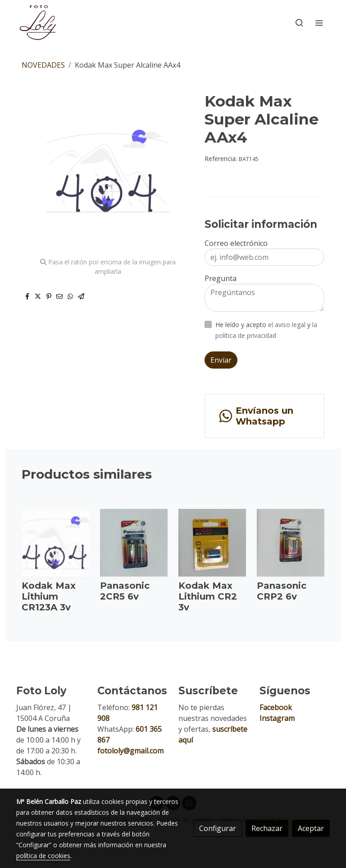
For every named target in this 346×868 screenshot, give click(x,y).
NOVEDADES (43, 65)
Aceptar (311, 828)
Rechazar (267, 828)
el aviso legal (288, 325)
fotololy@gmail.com (130, 751)
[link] (38, 23)
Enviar (221, 360)
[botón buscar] (299, 23)
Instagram (277, 718)
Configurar (218, 828)
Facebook (276, 707)
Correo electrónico (236, 243)
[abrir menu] (319, 23)
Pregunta (221, 278)
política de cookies (43, 856)
